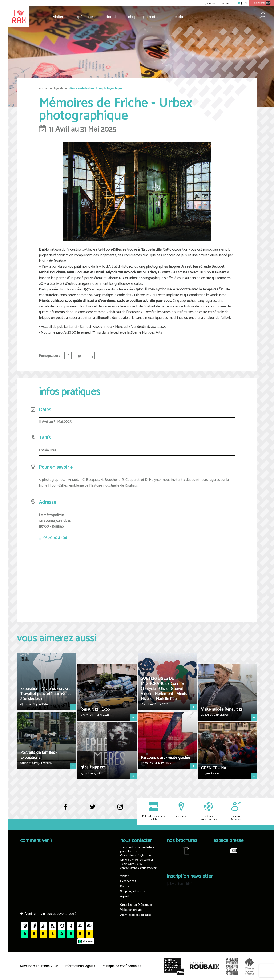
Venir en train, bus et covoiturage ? (51, 914)
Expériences (85, 17)
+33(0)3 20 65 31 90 (131, 864)
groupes (210, 3)
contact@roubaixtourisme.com (139, 868)
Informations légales (80, 966)
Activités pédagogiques (136, 915)
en (245, 3)
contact (225, 3)
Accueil (44, 88)
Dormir (111, 17)
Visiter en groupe (131, 910)
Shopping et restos (144, 17)
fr (238, 3)
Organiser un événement (136, 905)
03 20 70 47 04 (55, 538)
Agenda (177, 17)
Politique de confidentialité (121, 966)
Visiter (58, 17)
